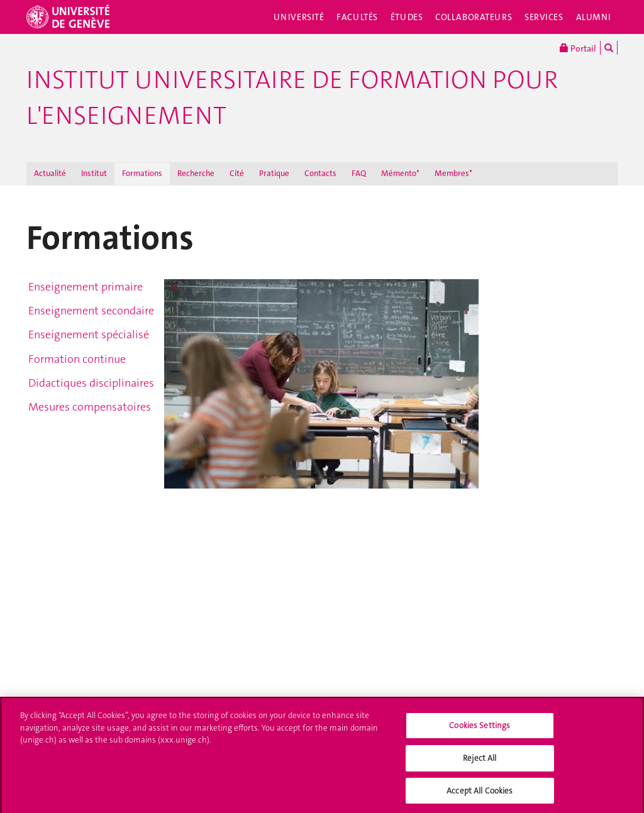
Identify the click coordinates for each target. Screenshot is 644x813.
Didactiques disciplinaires (91, 383)
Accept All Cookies (480, 794)
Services (544, 17)
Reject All (480, 761)
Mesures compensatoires (90, 407)
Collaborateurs (474, 17)
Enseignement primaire (86, 287)
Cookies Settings (480, 729)
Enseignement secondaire (91, 311)
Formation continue (77, 359)
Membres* (453, 173)
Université (299, 17)
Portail (578, 48)
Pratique (274, 173)
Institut (94, 173)
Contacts (320, 173)
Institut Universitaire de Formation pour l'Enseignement (292, 98)
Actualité (50, 173)
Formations (142, 173)
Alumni (594, 17)
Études (407, 17)
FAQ (359, 173)
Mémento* (400, 173)
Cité (237, 173)
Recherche (196, 173)
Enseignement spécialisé (89, 335)
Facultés (357, 17)
